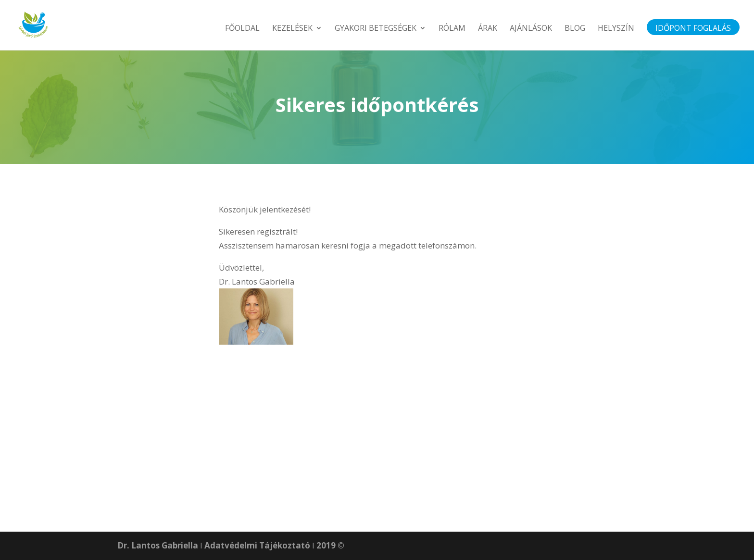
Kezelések (292, 29)
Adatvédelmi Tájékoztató (257, 545)
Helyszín (616, 29)
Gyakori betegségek (376, 29)
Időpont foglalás (693, 29)
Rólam (452, 29)
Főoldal (242, 29)
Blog (575, 29)
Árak (488, 29)
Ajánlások (531, 29)
